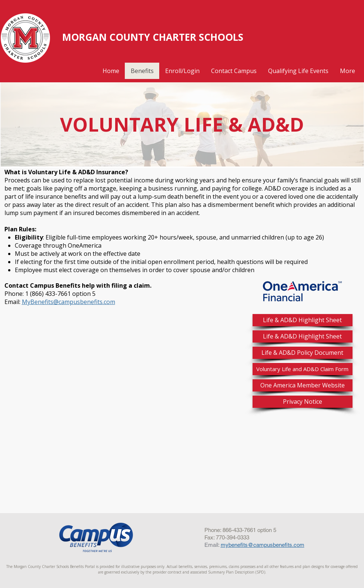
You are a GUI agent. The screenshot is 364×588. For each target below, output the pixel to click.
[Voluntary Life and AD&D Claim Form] (303, 369)
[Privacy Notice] (303, 402)
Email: (213, 545)
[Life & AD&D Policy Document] (303, 353)
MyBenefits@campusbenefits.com (69, 302)
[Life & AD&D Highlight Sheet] (303, 320)
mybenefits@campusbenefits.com (263, 545)
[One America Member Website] (303, 385)
